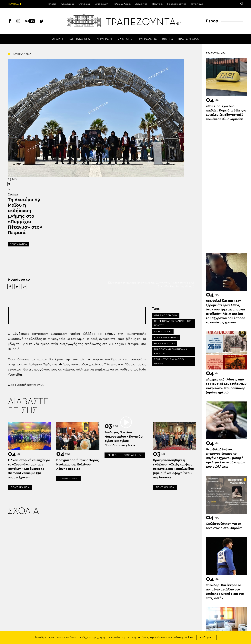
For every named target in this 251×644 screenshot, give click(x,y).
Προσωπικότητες (177, 4)
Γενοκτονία (197, 4)
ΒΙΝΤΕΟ (168, 39)
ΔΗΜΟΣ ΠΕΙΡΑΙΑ (163, 331)
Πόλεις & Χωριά (122, 4)
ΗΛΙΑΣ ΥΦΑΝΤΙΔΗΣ (165, 344)
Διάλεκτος (141, 4)
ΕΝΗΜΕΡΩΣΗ (104, 39)
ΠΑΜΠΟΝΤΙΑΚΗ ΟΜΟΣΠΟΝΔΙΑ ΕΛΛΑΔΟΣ (171, 351)
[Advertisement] (80, 316)
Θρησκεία (84, 4)
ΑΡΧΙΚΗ (57, 39)
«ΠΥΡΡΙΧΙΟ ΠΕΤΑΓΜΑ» (166, 315)
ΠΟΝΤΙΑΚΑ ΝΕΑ (79, 39)
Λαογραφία (67, 4)
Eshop (212, 21)
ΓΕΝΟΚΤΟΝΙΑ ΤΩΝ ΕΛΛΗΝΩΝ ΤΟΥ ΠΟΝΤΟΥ (173, 323)
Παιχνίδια (157, 4)
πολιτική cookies (183, 637)
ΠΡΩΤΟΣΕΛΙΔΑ (188, 39)
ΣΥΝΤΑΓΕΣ (125, 39)
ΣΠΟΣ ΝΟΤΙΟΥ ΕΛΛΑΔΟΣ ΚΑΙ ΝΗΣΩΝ (170, 361)
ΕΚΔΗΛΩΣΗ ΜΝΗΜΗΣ (166, 338)
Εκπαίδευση (101, 4)
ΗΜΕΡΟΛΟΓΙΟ (148, 39)
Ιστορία (52, 4)
